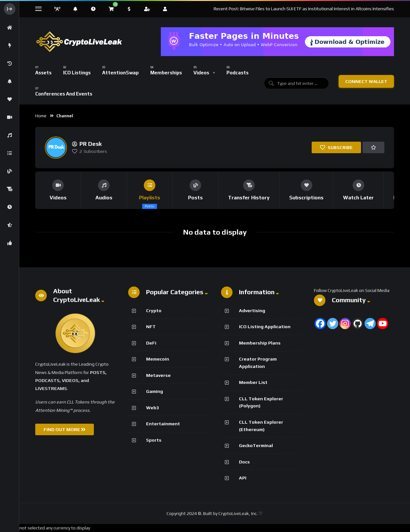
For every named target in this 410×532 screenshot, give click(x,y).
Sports (154, 440)
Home (41, 116)
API (243, 478)
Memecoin (158, 359)
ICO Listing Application (265, 327)
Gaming (155, 391)
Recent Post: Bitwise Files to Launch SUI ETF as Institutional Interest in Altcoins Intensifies (304, 9)
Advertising (252, 311)
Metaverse (158, 375)
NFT (151, 327)
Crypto (154, 311)
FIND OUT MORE (65, 429)
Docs (244, 462)
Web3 (152, 408)
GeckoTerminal (256, 445)
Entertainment (163, 424)
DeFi (151, 343)
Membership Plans (260, 343)
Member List (253, 382)
